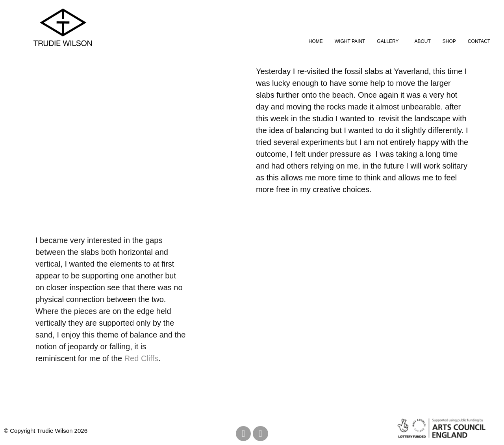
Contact (479, 41)
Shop (449, 41)
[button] (390, 41)
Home (316, 41)
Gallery (388, 41)
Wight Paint (350, 41)
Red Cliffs (141, 358)
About (423, 41)
